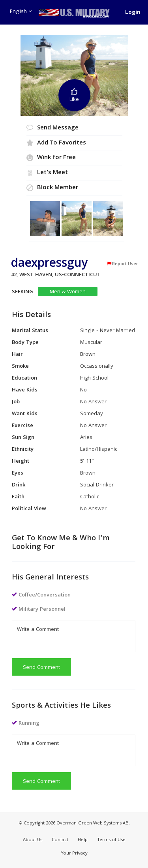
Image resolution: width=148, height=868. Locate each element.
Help (83, 840)
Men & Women (68, 292)
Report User (122, 264)
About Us (33, 840)
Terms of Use (111, 840)
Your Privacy (74, 854)
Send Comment (41, 668)
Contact (60, 840)
